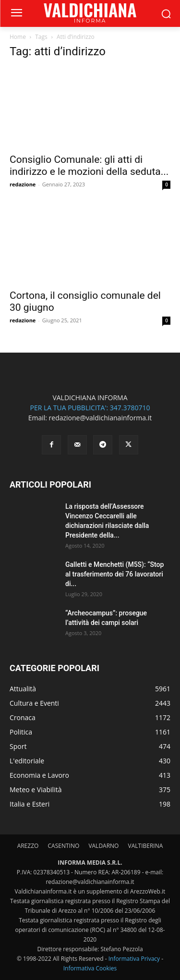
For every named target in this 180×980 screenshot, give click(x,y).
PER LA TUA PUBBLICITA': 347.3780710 (90, 408)
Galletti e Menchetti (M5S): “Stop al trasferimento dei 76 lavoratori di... (114, 574)
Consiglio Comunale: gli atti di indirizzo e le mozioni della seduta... (89, 165)
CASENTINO (63, 846)
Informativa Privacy (134, 959)
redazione (23, 184)
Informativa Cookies (90, 968)
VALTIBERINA (146, 846)
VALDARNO (103, 846)
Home (18, 37)
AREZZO (28, 846)
